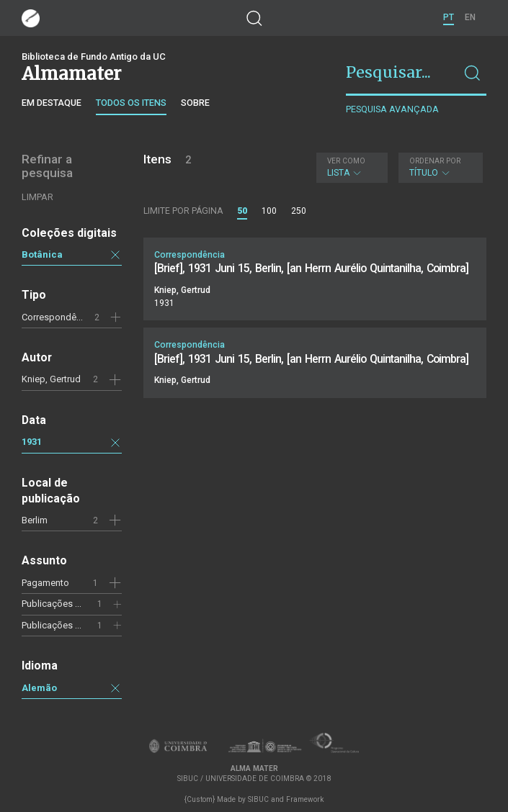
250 (299, 211)
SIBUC (258, 799)
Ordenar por (435, 161)
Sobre (195, 103)
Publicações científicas (70, 625)
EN (470, 17)
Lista (350, 167)
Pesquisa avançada (392, 109)
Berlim (35, 520)
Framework (305, 799)
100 (269, 211)
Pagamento (45, 583)
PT (449, 17)
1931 (32, 442)
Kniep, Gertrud (51, 379)
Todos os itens (131, 103)
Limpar (37, 197)
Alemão (39, 688)
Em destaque (52, 103)
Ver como (346, 161)
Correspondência (58, 317)
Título (439, 167)
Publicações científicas (70, 604)
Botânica (42, 254)
